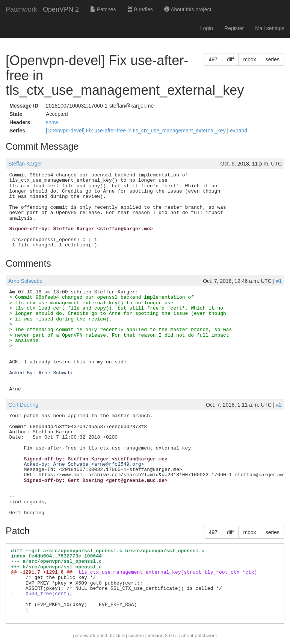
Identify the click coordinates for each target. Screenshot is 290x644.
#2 (279, 405)
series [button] (273, 59)
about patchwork (199, 636)
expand (239, 131)
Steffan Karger (25, 164)
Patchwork (21, 9)
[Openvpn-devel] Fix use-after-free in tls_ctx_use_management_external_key (136, 131)
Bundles (140, 9)
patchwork (84, 636)
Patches (103, 9)
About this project (188, 9)
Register (234, 28)
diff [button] (230, 59)
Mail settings (270, 28)
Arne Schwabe (25, 281)
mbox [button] (249, 59)
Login (207, 28)
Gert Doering (23, 405)
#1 (279, 281)
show (52, 122)
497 (213, 59)
